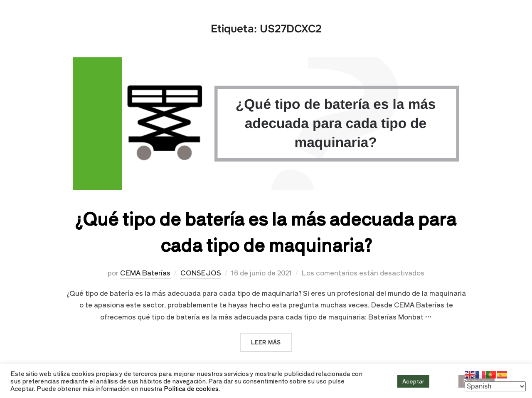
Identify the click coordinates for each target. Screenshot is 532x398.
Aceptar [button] (413, 381)
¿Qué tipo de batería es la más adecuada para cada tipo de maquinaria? (266, 231)
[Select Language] (495, 386)
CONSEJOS (201, 273)
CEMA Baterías (145, 273)
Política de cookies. (192, 388)
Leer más (272, 339)
